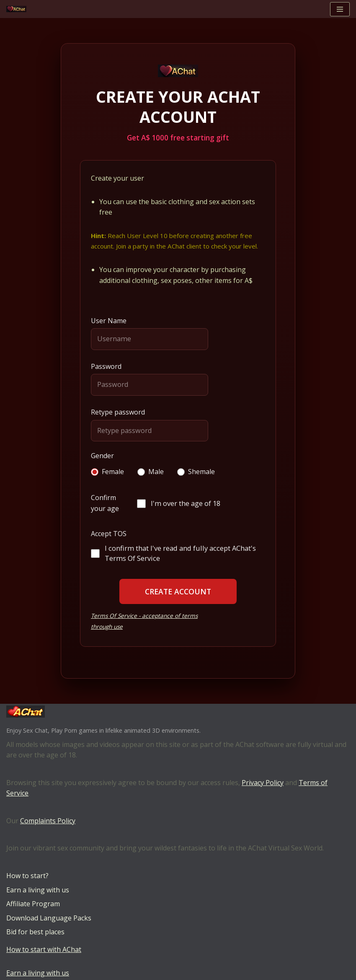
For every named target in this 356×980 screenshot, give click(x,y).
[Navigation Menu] (340, 9)
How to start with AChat (44, 949)
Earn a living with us (38, 890)
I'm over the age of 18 (179, 503)
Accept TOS (109, 534)
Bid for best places (35, 932)
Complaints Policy (48, 821)
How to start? (27, 876)
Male (151, 472)
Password (106, 366)
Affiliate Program (33, 904)
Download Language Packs (49, 918)
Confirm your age (105, 503)
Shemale (196, 472)
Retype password (118, 412)
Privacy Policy (263, 783)
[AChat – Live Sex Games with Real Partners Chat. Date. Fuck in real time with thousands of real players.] (18, 9)
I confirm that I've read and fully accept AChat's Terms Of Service (173, 553)
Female (107, 472)
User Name (109, 321)
